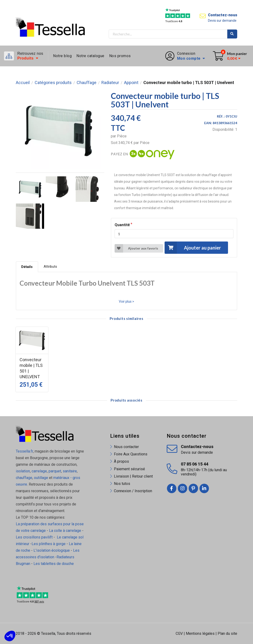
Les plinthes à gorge (49, 544)
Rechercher (232, 34)
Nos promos (120, 56)
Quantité (122, 225)
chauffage (24, 478)
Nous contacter (126, 447)
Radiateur (110, 83)
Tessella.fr (24, 451)
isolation (23, 471)
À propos (121, 461)
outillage (41, 478)
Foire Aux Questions (131, 454)
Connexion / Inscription (133, 491)
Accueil (23, 83)
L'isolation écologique (52, 550)
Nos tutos (122, 484)
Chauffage (87, 83)
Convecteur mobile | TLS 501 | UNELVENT (31, 368)
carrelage (39, 471)
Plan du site (227, 633)
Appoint (131, 83)
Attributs (50, 267)
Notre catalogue (90, 56)
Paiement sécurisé (129, 469)
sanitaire (70, 471)
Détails (27, 267)
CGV (179, 633)
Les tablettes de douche (54, 564)
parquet (55, 471)
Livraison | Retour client (133, 476)
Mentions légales (200, 633)
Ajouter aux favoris (136, 248)
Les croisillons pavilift (34, 537)
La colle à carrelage (65, 531)
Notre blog (62, 56)
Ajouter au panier (193, 248)
